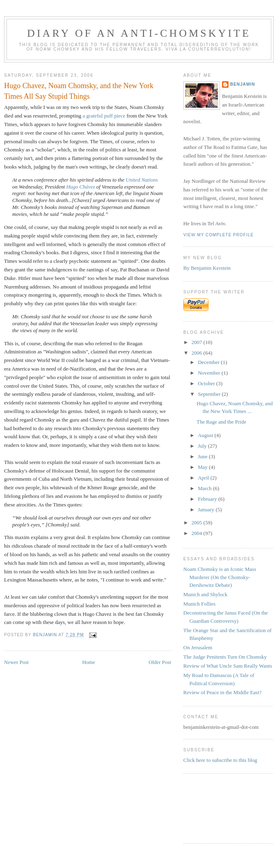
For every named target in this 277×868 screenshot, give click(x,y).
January (207, 509)
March (206, 488)
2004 (197, 533)
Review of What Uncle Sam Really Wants (228, 666)
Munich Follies (199, 604)
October (207, 383)
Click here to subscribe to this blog (220, 760)
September (210, 394)
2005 (197, 523)
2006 (197, 353)
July (203, 446)
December (210, 362)
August (206, 435)
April (204, 478)
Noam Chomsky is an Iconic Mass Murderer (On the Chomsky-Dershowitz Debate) (220, 577)
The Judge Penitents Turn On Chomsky (225, 657)
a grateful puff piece (105, 116)
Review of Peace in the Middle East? (222, 692)
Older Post (160, 662)
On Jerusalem (198, 647)
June (203, 456)
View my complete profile (219, 235)
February (208, 499)
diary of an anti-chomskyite (139, 33)
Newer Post (16, 662)
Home (89, 662)
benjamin (243, 84)
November (210, 373)
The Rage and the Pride (221, 422)
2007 (197, 342)
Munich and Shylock (205, 594)
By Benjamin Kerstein (207, 268)
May (203, 467)
